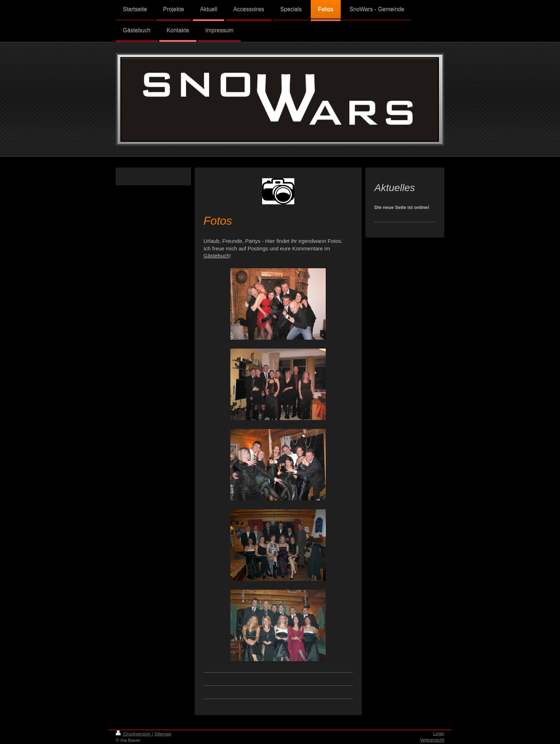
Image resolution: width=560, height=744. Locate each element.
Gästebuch (217, 256)
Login (439, 733)
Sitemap (163, 734)
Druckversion (134, 734)
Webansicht (432, 740)
